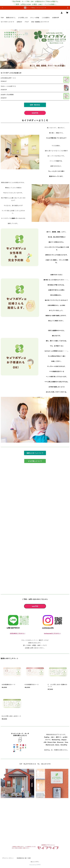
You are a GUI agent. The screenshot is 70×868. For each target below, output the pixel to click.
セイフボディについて (7, 22)
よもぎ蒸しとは (23, 18)
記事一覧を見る (35, 105)
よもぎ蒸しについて (35, 461)
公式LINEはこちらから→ (18, 633)
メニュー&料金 (35, 18)
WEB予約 (35, 113)
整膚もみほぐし (11, 18)
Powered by (35, 865)
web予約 (35, 606)
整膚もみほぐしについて (35, 453)
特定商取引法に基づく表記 (24, 858)
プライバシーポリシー (8, 858)
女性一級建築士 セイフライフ (40, 22)
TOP (2, 18)
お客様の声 (56, 18)
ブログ (27, 22)
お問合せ (19, 22)
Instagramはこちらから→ (52, 633)
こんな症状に (46, 18)
